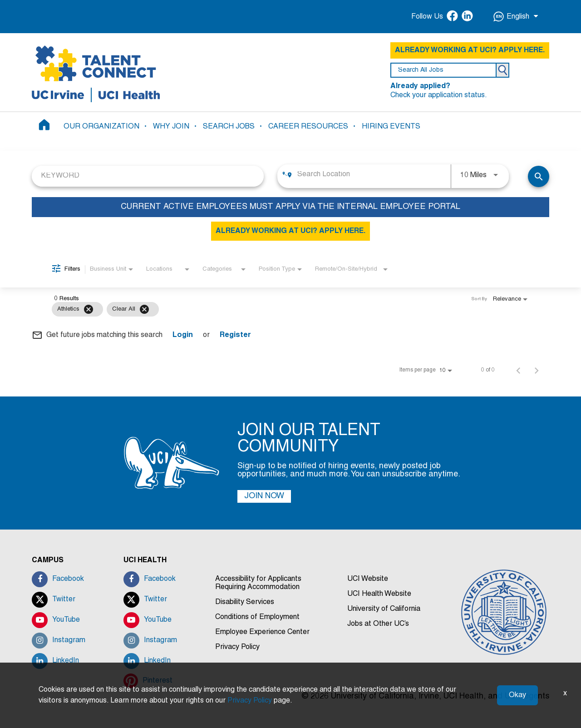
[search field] (443, 70)
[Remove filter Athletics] (89, 309)
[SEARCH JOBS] (539, 176)
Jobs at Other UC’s (378, 624)
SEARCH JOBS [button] (229, 127)
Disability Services (245, 602)
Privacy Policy (237, 647)
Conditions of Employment (257, 617)
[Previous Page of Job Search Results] (518, 370)
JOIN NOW (264, 496)
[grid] (272, 309)
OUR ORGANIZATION (101, 127)
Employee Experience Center (262, 632)
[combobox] (148, 176)
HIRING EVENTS (391, 127)
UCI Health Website (379, 594)
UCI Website (368, 579)
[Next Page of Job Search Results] (537, 370)
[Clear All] (144, 309)
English (516, 17)
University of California (384, 609)
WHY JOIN (171, 127)
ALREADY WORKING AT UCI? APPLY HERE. (470, 50)
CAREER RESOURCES (308, 127)
